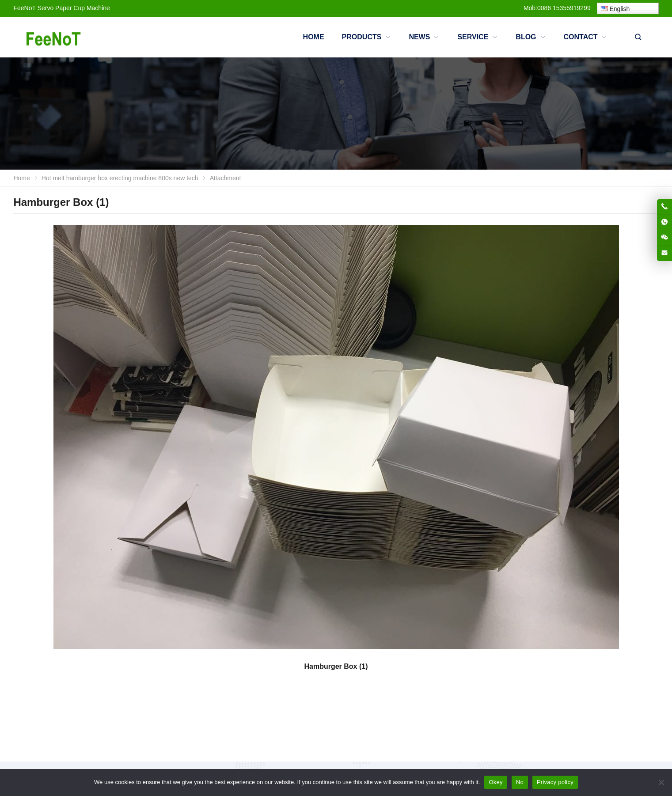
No (520, 782)
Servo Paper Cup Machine (74, 8)
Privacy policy (555, 782)
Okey (495, 782)
